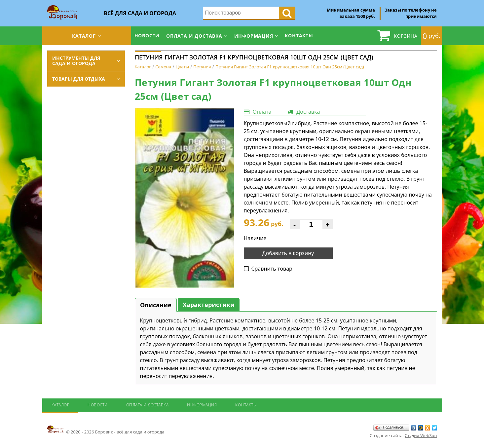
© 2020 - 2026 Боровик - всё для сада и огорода (106, 430)
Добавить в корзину (288, 253)
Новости (147, 36)
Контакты (299, 36)
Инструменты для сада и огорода (76, 61)
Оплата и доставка (194, 36)
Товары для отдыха (79, 79)
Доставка (308, 112)
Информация (254, 36)
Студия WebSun (421, 435)
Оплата (262, 112)
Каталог (84, 36)
